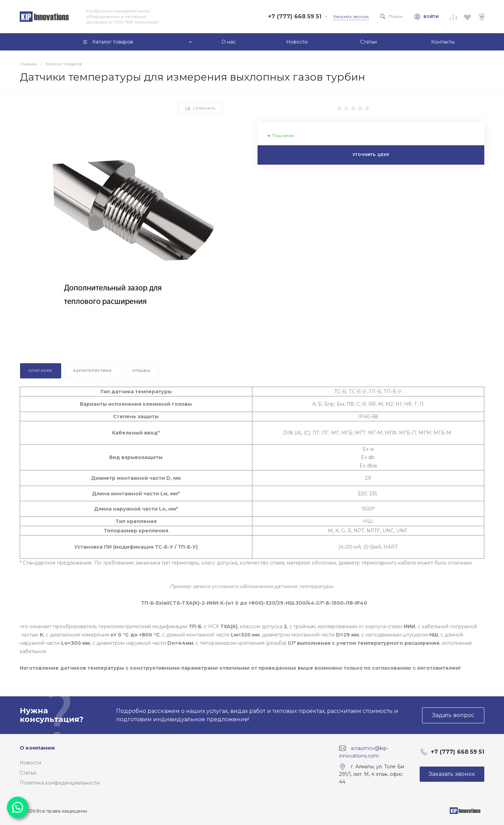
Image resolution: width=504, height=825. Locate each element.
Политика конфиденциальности (60, 783)
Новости (30, 763)
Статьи (28, 773)
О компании (37, 748)
